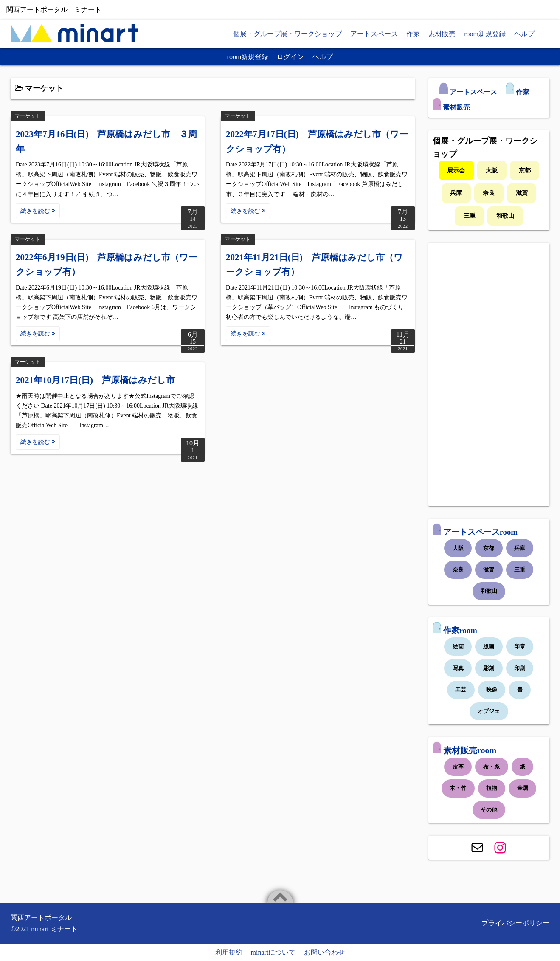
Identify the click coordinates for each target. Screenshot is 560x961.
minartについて (273, 952)
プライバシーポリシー (515, 923)
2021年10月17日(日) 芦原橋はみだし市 (95, 380)
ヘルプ (524, 34)
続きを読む (38, 211)
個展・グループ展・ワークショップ (287, 34)
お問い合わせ (324, 952)
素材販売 (442, 34)
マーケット (28, 116)
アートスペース (374, 34)
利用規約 (229, 952)
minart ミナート (54, 929)
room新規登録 (485, 34)
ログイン (290, 57)
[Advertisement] (489, 375)
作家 (413, 34)
